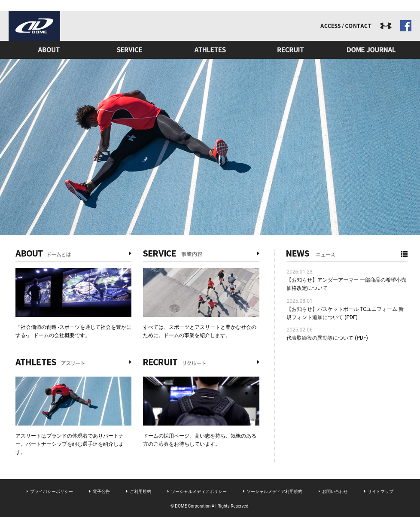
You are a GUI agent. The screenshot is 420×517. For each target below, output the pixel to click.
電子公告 (101, 491)
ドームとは (49, 50)
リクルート (291, 50)
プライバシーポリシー (52, 491)
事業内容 (129, 50)
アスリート (210, 50)
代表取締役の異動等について (320, 338)
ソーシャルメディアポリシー (199, 491)
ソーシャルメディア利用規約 (274, 491)
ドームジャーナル (371, 50)
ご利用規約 (140, 491)
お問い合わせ (335, 491)
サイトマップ (380, 491)
